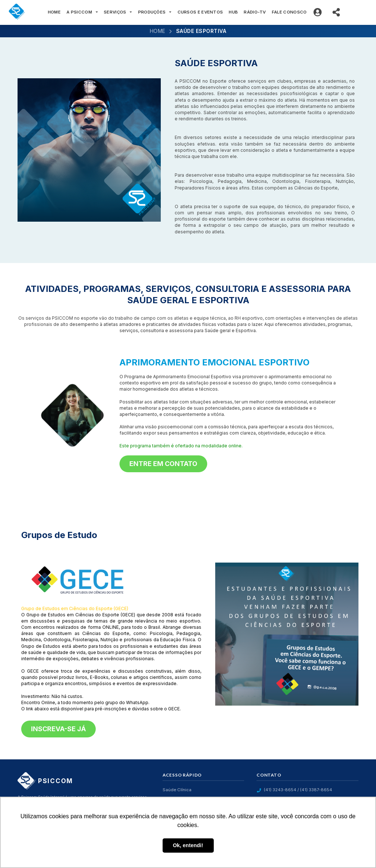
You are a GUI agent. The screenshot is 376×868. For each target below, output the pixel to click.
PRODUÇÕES (155, 12)
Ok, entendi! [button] (188, 845)
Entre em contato (163, 464)
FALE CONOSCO (289, 12)
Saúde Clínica (177, 790)
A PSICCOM (82, 12)
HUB (233, 12)
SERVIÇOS (118, 12)
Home (158, 31)
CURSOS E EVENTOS (200, 12)
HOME (54, 12)
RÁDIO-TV (255, 12)
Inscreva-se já (58, 729)
